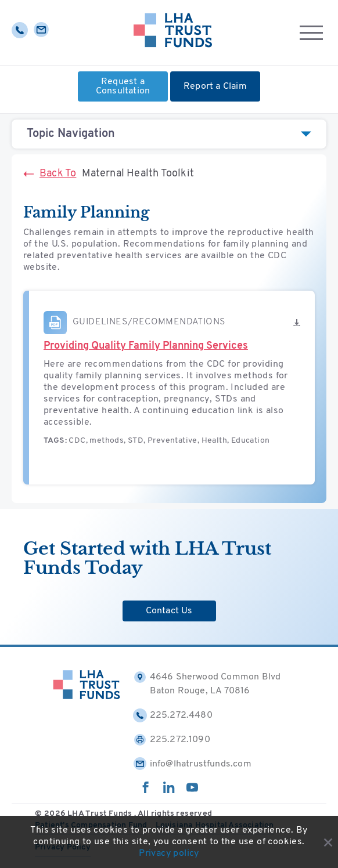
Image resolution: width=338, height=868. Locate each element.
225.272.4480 (173, 715)
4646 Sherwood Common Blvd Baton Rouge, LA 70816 (207, 683)
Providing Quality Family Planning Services (146, 346)
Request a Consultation (123, 86)
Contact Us (169, 611)
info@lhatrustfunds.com (192, 764)
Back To (50, 174)
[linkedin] (169, 791)
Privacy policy (169, 853)
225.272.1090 (172, 740)
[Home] (173, 32)
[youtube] (192, 791)
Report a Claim (215, 86)
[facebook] (146, 791)
